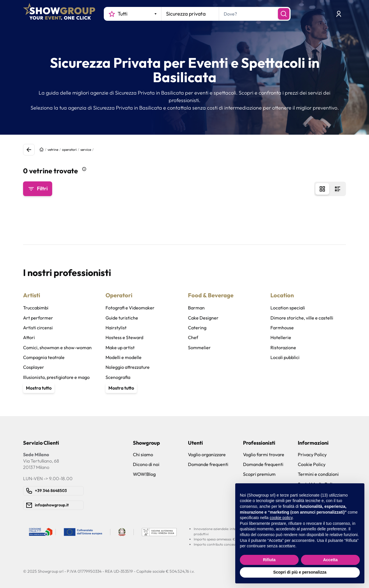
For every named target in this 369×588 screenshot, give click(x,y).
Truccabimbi (36, 308)
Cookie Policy (312, 464)
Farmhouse (282, 328)
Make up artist (120, 347)
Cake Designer (203, 318)
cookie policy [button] (281, 518)
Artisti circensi (38, 328)
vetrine (53, 150)
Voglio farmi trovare (264, 454)
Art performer (38, 318)
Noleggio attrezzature (128, 367)
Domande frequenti (208, 464)
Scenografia (118, 377)
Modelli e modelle (124, 357)
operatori (69, 150)
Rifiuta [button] (269, 560)
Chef (193, 337)
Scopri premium (259, 474)
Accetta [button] (331, 560)
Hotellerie (281, 337)
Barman (196, 308)
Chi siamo (143, 454)
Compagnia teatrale (44, 357)
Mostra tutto (39, 388)
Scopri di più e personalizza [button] (300, 572)
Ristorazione (283, 347)
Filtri (38, 189)
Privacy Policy (312, 454)
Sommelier (199, 347)
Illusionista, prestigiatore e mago (56, 377)
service (86, 150)
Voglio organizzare (207, 454)
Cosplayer (34, 367)
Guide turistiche (122, 318)
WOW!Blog (144, 474)
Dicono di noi (146, 464)
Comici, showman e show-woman (57, 347)
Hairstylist (116, 328)
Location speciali (288, 308)
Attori (29, 337)
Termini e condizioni (318, 474)
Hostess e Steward (124, 337)
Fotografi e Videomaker (130, 308)
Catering (197, 328)
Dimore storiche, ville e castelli (302, 318)
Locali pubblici (285, 357)
